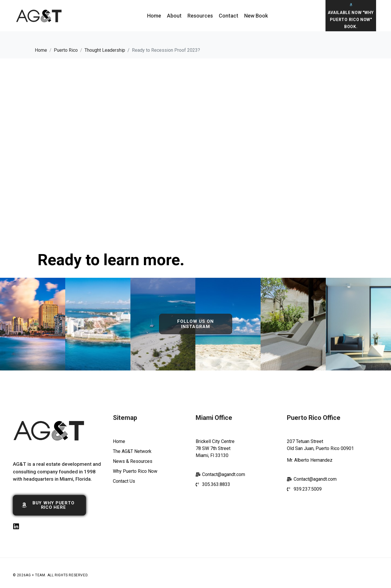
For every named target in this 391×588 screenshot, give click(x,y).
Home (154, 16)
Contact (229, 16)
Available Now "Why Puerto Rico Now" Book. (351, 20)
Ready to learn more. (111, 260)
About (174, 16)
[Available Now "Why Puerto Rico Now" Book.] (351, 5)
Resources (200, 16)
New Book (256, 16)
